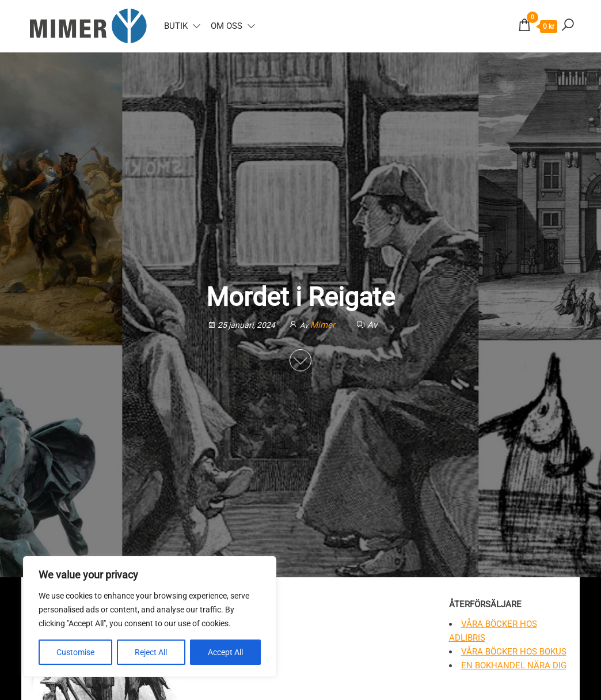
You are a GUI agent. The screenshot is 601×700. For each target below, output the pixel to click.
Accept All (225, 652)
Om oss (227, 26)
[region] (150, 616)
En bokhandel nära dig (514, 665)
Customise (75, 652)
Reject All (151, 652)
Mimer (324, 325)
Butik (176, 26)
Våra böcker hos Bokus (514, 652)
